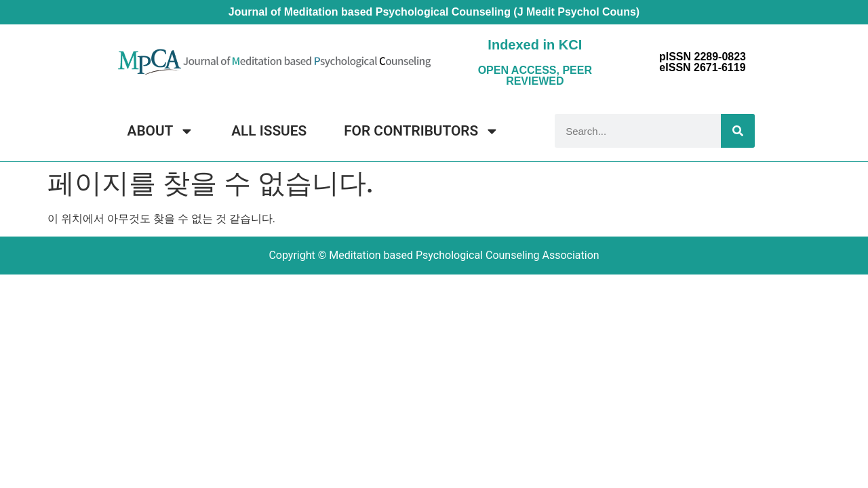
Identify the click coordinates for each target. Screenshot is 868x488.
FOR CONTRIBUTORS (421, 131)
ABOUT (161, 131)
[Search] (738, 131)
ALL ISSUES (269, 131)
